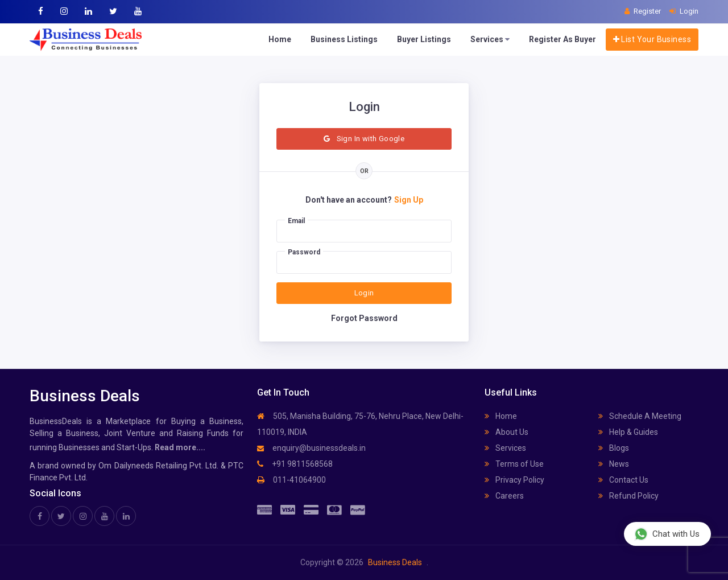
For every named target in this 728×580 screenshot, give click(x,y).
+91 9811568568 (295, 464)
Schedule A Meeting (640, 416)
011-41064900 (291, 480)
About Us (506, 432)
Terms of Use (514, 464)
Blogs (614, 448)
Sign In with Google (364, 139)
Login (364, 293)
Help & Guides (628, 432)
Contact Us (623, 480)
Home (280, 39)
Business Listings (344, 39)
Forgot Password (364, 318)
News (614, 464)
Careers (504, 496)
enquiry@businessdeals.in (311, 448)
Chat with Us (667, 534)
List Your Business (652, 39)
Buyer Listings (424, 39)
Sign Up (409, 200)
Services (490, 40)
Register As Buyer (562, 39)
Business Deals (395, 562)
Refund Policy (628, 496)
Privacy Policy (514, 480)
